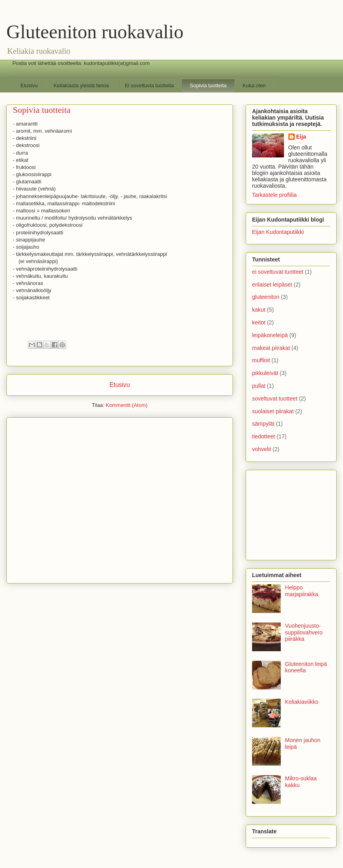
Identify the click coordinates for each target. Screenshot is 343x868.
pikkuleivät (265, 373)
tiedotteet (264, 436)
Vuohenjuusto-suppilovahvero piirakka (304, 632)
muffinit (261, 360)
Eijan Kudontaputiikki (278, 232)
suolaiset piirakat (273, 411)
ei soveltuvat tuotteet (278, 272)
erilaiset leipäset (272, 285)
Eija (301, 137)
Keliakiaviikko (302, 702)
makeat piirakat (271, 348)
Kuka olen (254, 85)
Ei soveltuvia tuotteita (149, 85)
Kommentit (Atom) (127, 405)
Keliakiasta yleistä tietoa (81, 85)
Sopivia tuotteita (208, 85)
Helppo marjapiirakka (302, 591)
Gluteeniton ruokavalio (95, 32)
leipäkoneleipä (270, 335)
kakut (259, 310)
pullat (259, 386)
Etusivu (29, 85)
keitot (259, 322)
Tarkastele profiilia (274, 195)
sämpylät (263, 424)
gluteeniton (266, 297)
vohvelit (261, 449)
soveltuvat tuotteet (275, 399)
